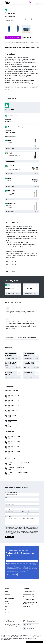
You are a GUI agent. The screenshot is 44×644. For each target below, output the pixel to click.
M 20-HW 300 (12, 204)
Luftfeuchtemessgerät (28, 600)
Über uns (7, 601)
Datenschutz (8, 615)
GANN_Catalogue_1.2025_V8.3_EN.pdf (17, 468)
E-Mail (6, 502)
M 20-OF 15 (13, 166)
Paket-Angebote (26, 47)
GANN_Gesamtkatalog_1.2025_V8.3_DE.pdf (18, 463)
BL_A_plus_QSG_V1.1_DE (14, 437)
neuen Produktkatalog (11, 626)
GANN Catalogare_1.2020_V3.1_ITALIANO (18, 473)
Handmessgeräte (25, 42)
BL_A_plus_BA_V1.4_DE (13, 395)
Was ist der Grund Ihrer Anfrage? (11, 493)
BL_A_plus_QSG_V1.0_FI (13, 446)
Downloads (7, 594)
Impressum (7, 612)
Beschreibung (27, 37)
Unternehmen (25, 507)
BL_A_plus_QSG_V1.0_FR (14, 451)
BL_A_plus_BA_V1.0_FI (13, 405)
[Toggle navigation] (37, 2)
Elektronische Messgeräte (35, 42)
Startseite (7, 42)
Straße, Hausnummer (9, 512)
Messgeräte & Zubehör (15, 42)
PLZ (23, 512)
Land (6, 507)
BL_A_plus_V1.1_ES (12, 420)
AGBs (6, 609)
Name (6, 497)
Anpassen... (4, 642)
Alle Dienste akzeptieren (37, 642)
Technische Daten (17, 47)
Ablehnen (28, 642)
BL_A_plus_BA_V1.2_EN (13, 400)
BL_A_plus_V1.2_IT (12, 415)
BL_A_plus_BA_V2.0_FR (13, 410)
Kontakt (7, 607)
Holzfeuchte (9, 110)
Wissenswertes (27, 607)
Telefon (24, 502)
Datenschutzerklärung (6, 640)
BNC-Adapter (28, 372)
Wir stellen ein (8, 604)
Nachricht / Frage (8, 516)
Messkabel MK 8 (29, 363)
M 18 (9, 140)
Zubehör (33, 47)
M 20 (10, 153)
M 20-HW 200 (12, 191)
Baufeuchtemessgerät (28, 597)
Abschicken (9, 537)
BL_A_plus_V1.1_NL (12, 425)
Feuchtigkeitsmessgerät (29, 591)
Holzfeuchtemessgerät (29, 594)
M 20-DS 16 (11, 178)
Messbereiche (8, 47)
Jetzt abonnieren (12, 574)
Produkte (7, 591)
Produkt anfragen (13, 37)
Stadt (29, 512)
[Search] (34, 2)
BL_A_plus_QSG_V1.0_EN (14, 441)
